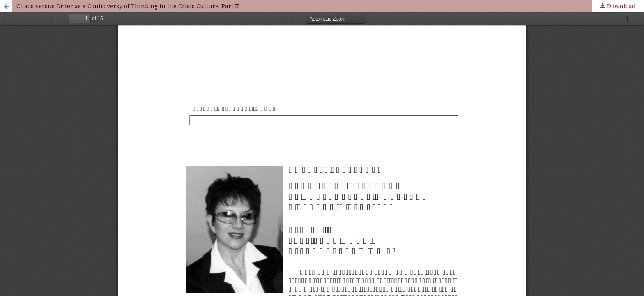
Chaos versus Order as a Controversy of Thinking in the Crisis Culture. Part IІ (128, 6)
